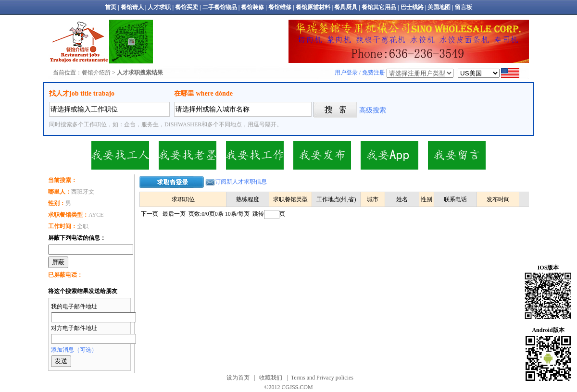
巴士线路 (412, 7)
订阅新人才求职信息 (241, 182)
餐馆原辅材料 (313, 7)
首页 (111, 7)
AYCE (76, 215)
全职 (68, 226)
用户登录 (346, 73)
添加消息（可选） (74, 350)
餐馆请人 (132, 7)
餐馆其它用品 (379, 7)
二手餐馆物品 (220, 7)
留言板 (464, 7)
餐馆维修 (280, 7)
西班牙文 (71, 192)
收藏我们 (271, 378)
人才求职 (159, 7)
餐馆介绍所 (96, 73)
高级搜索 (373, 110)
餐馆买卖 (187, 7)
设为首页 (238, 378)
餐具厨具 (346, 7)
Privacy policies (335, 378)
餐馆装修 (252, 7)
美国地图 (439, 7)
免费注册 (374, 73)
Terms (298, 378)
